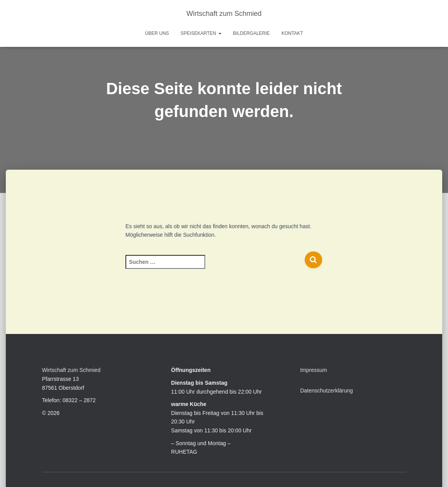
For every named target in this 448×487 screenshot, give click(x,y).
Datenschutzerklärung (326, 391)
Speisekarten (201, 33)
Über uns (157, 33)
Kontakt (292, 33)
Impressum (313, 370)
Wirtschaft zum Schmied (71, 370)
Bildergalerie (251, 33)
